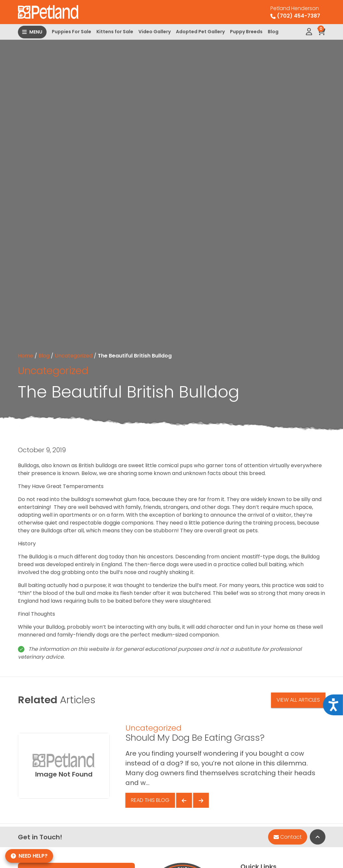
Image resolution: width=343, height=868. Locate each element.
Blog (273, 32)
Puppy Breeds (246, 32)
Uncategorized (74, 356)
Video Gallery (155, 32)
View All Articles (298, 700)
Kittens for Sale (115, 32)
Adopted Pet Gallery (200, 32)
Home (26, 356)
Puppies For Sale (71, 32)
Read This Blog (150, 800)
